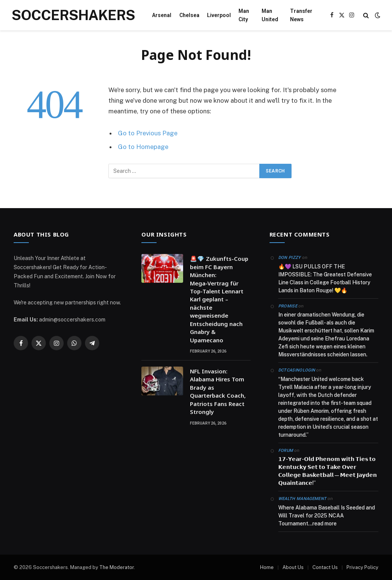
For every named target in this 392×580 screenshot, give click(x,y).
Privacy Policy (362, 567)
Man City (244, 15)
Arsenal (162, 15)
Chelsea (189, 15)
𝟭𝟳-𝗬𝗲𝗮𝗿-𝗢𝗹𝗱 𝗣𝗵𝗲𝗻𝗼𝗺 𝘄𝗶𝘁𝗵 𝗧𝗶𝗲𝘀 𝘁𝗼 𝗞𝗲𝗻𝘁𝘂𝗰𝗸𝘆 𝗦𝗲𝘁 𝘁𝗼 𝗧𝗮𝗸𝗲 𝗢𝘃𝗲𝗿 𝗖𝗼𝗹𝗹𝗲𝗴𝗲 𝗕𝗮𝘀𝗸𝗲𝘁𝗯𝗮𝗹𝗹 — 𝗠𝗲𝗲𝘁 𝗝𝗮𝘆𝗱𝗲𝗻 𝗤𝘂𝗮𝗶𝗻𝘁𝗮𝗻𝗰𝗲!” (328, 471)
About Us (293, 567)
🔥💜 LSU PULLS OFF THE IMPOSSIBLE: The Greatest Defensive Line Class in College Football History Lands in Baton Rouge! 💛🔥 (325, 278)
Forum (286, 451)
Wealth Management (303, 499)
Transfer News (301, 15)
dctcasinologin (297, 370)
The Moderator (117, 567)
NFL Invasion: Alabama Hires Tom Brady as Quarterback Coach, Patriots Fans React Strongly (218, 391)
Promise (288, 306)
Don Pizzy (290, 258)
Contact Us (325, 567)
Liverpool (219, 15)
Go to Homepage (143, 147)
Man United (270, 15)
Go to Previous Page (148, 133)
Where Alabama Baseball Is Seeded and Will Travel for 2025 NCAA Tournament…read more (327, 516)
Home (267, 567)
